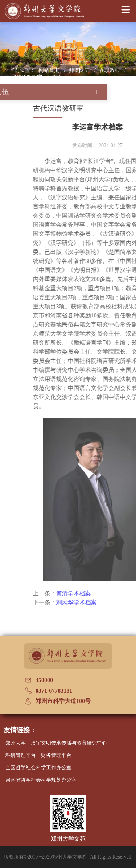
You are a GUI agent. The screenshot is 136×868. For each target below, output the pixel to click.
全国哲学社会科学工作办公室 (38, 768)
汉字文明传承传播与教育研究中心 (69, 743)
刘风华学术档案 (94, 602)
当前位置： (22, 70)
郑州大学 (16, 743)
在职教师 (110, 70)
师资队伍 (80, 70)
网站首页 (50, 70)
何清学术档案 (91, 593)
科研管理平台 (21, 755)
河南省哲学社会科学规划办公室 (41, 780)
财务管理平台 (56, 755)
